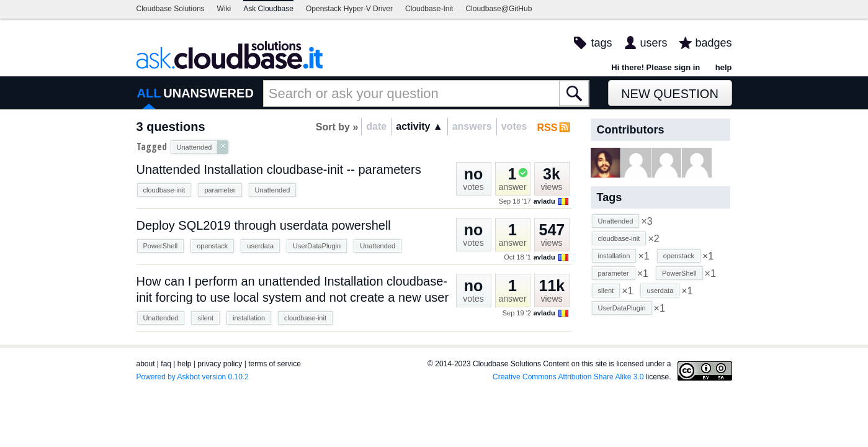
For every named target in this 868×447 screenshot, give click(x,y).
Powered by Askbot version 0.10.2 (193, 377)
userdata (260, 246)
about (146, 364)
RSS (548, 128)
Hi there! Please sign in (655, 67)
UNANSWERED (208, 93)
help (724, 67)
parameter (220, 190)
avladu (544, 201)
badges (713, 43)
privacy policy (220, 364)
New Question (670, 94)
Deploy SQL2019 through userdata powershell (264, 225)
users (653, 43)
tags (601, 43)
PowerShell (161, 246)
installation (249, 318)
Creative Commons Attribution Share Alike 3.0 (568, 377)
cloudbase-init (164, 190)
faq (166, 364)
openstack (212, 246)
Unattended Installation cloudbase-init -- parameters (279, 169)
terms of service (275, 364)
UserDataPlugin (317, 246)
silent (205, 318)
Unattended (273, 190)
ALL (149, 93)
